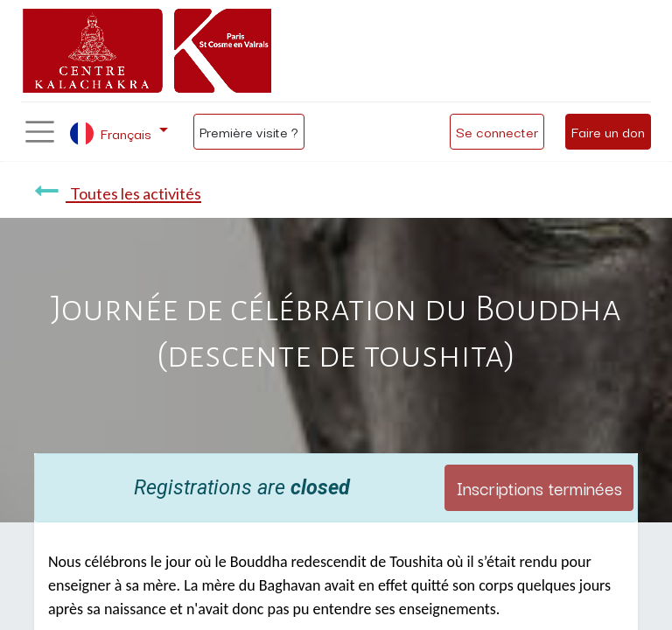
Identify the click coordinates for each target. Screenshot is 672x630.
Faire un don (608, 131)
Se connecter (497, 131)
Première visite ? (249, 131)
